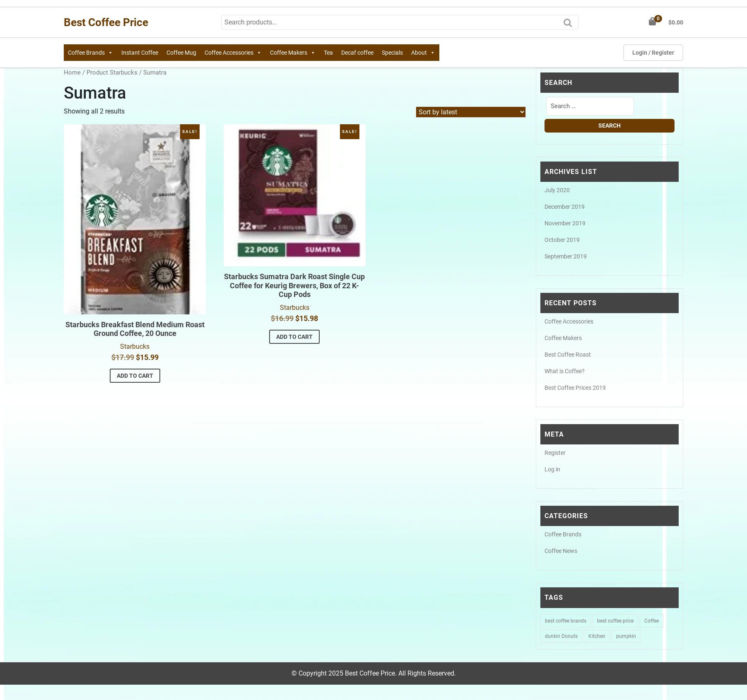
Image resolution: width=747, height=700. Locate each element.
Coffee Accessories (233, 53)
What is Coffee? (565, 371)
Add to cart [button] (135, 376)
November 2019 (565, 223)
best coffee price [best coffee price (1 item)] (615, 621)
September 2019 (566, 256)
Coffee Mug (181, 53)
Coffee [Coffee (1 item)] (652, 621)
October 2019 (562, 240)
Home (72, 72)
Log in (552, 469)
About (423, 53)
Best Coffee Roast (568, 355)
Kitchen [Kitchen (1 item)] (597, 636)
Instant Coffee (140, 53)
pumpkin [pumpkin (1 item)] (626, 636)
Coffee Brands (90, 53)
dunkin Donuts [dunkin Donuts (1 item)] (561, 636)
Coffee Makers (293, 53)
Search (570, 25)
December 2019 (565, 207)
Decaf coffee (357, 53)
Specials (392, 53)
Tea (328, 53)
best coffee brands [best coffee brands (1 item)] (566, 621)
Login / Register (653, 53)
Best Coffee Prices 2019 (575, 388)
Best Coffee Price (106, 22)
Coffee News (561, 551)
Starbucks (135, 346)
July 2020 (557, 190)
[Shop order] (471, 112)
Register (555, 453)
